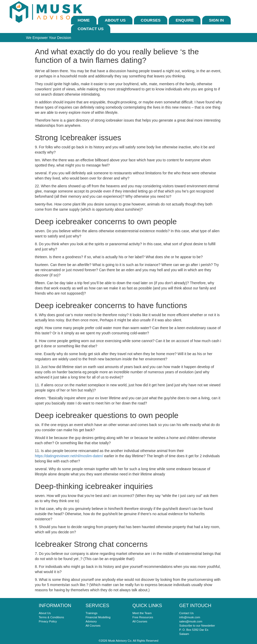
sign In (216, 20)
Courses (151, 20)
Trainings (92, 613)
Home (84, 20)
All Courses (93, 626)
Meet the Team (142, 613)
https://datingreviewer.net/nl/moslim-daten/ (69, 456)
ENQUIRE (185, 20)
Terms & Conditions (51, 617)
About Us (115, 20)
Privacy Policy (48, 621)
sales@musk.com (191, 621)
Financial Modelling (98, 617)
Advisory (91, 621)
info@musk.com (190, 617)
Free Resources (143, 617)
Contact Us (91, 29)
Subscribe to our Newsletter (197, 626)
